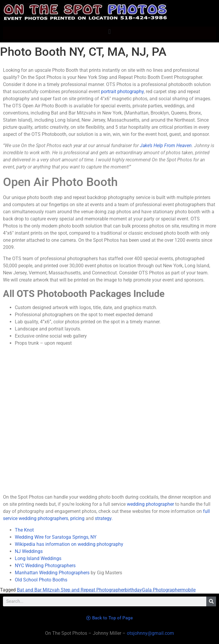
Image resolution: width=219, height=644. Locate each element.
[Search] (211, 601)
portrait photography (122, 92)
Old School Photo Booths (41, 580)
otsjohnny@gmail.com (150, 633)
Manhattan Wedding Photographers (52, 573)
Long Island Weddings (38, 558)
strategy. (104, 518)
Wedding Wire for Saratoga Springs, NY (56, 537)
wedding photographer (150, 504)
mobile (188, 590)
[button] (109, 32)
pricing (77, 518)
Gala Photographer (162, 590)
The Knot (24, 530)
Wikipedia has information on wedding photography (69, 544)
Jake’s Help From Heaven (166, 146)
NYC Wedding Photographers (45, 566)
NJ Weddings (29, 551)
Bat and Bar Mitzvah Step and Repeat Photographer (71, 590)
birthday (133, 590)
